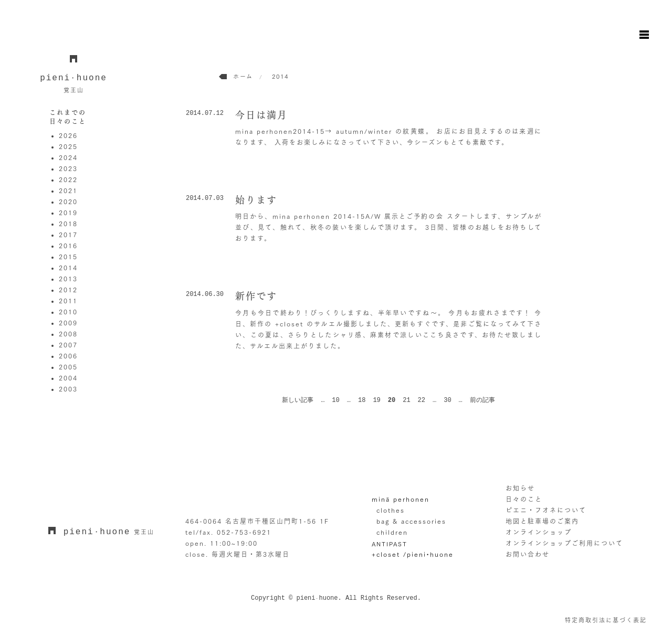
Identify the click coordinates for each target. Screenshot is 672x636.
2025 (68, 146)
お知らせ (520, 488)
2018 (68, 224)
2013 (68, 279)
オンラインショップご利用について (564, 543)
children (392, 532)
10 (335, 400)
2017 (68, 235)
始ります (256, 200)
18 (362, 400)
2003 (68, 389)
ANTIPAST (390, 544)
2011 (68, 301)
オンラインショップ (539, 532)
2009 (68, 323)
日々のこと (524, 499)
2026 (68, 135)
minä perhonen (401, 499)
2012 (68, 290)
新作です (256, 296)
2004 (68, 378)
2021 (68, 190)
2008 (68, 334)
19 (376, 400)
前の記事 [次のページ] (482, 400)
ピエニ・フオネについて (546, 510)
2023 (68, 168)
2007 (68, 345)
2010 (68, 312)
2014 (68, 268)
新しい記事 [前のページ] (298, 400)
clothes (391, 510)
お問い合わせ (528, 554)
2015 (68, 257)
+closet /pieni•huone (413, 554)
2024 (68, 157)
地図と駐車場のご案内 (542, 521)
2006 (68, 356)
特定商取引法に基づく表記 (606, 620)
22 (422, 400)
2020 (68, 202)
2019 (68, 213)
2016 (68, 246)
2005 (68, 367)
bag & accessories (411, 521)
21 (406, 400)
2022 (68, 179)
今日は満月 (261, 115)
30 (447, 400)
